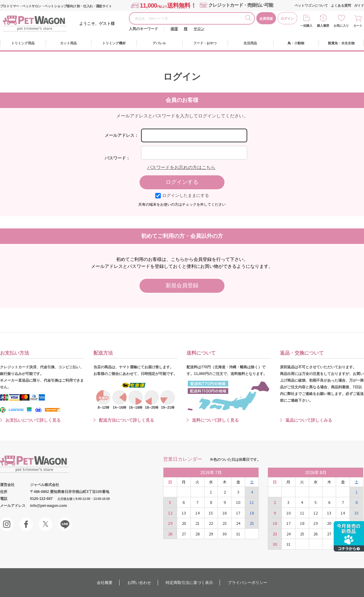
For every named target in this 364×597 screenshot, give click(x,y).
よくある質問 (341, 5)
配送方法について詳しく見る (126, 420)
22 (211, 523)
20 (184, 523)
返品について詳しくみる (309, 420)
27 (184, 534)
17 (238, 513)
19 (170, 523)
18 (252, 513)
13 (184, 513)
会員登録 (266, 19)
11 (252, 502)
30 (224, 534)
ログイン (287, 19)
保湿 (174, 29)
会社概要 (105, 583)
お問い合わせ (139, 583)
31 (238, 534)
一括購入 (306, 26)
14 (197, 513)
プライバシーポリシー (248, 583)
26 (170, 534)
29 (211, 534)
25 (252, 523)
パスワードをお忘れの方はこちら (181, 167)
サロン (199, 29)
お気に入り (341, 26)
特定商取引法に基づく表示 (189, 583)
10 (238, 502)
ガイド (359, 5)
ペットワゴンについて (311, 5)
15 (211, 513)
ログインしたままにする (182, 195)
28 (197, 534)
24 (238, 523)
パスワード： (117, 158)
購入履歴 (323, 26)
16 (224, 513)
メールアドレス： (122, 135)
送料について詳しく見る (215, 420)
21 (197, 523)
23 (224, 523)
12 (170, 513)
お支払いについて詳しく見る (33, 420)
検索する (250, 19)
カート (358, 26)
